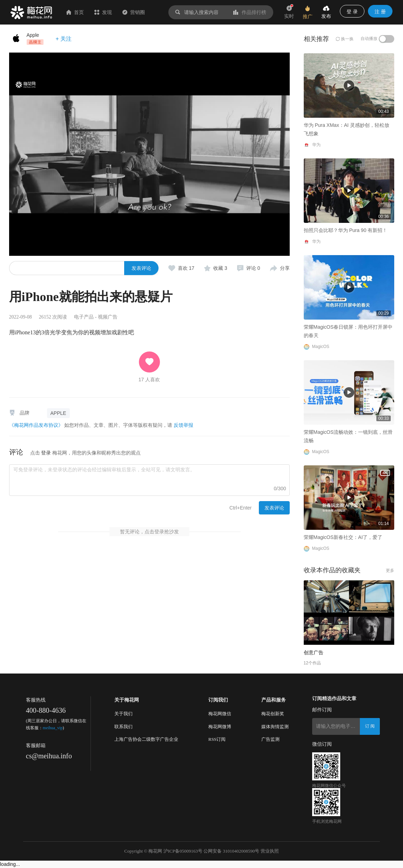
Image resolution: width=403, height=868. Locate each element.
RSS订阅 (217, 739)
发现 (103, 12)
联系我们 (123, 727)
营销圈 (134, 12)
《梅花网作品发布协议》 (36, 425)
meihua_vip (53, 728)
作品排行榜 (250, 12)
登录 (46, 453)
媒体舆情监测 (275, 727)
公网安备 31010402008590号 (231, 851)
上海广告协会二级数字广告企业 (146, 739)
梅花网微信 (220, 714)
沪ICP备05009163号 (183, 851)
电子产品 (84, 317)
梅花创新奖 (273, 714)
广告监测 (270, 739)
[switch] (387, 39)
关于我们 (123, 714)
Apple (33, 35)
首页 (75, 12)
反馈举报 (183, 425)
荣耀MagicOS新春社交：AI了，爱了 (343, 537)
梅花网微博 (220, 727)
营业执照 (270, 851)
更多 (390, 570)
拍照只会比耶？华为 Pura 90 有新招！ (195, 205)
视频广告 (108, 317)
